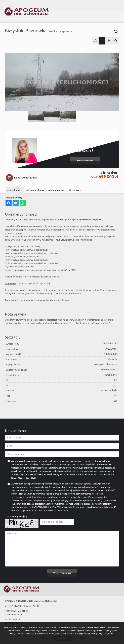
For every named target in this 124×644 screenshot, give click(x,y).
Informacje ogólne (14, 190)
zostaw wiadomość (85, 160)
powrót (115, 31)
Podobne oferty (74, 190)
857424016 (85, 151)
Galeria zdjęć (102, 41)
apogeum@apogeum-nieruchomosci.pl (85, 143)
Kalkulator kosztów (56, 190)
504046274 (85, 147)
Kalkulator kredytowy (35, 190)
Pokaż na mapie (109, 41)
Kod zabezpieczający (17, 516)
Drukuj (116, 41)
